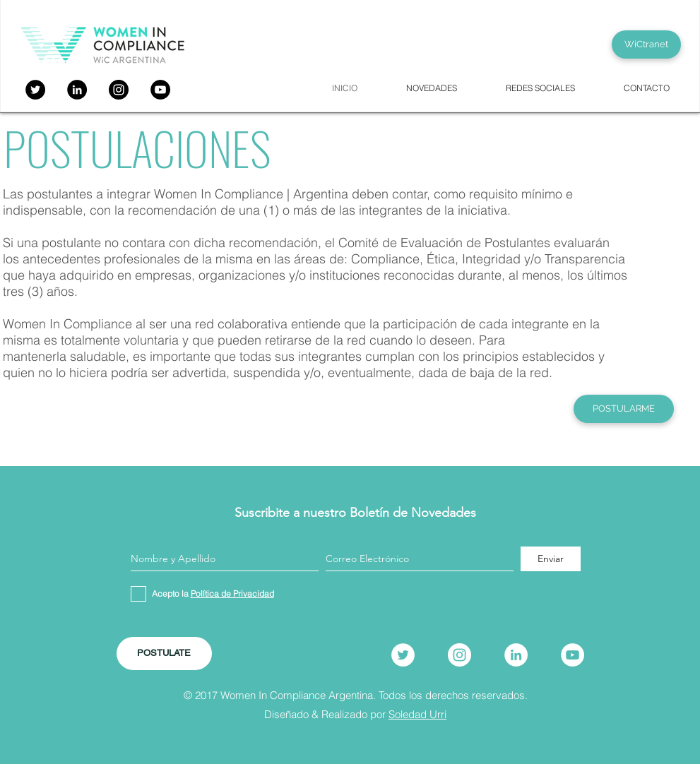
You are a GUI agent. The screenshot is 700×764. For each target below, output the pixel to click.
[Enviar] (551, 559)
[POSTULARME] (624, 409)
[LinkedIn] (516, 655)
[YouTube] (160, 90)
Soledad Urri (417, 714)
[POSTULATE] (164, 653)
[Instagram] (119, 90)
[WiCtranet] (646, 44)
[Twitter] (35, 90)
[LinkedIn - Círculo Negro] (77, 90)
